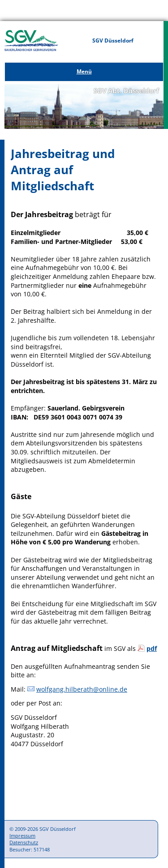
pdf (152, 648)
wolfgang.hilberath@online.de (82, 689)
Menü (84, 71)
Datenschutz (24, 842)
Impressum (22, 836)
